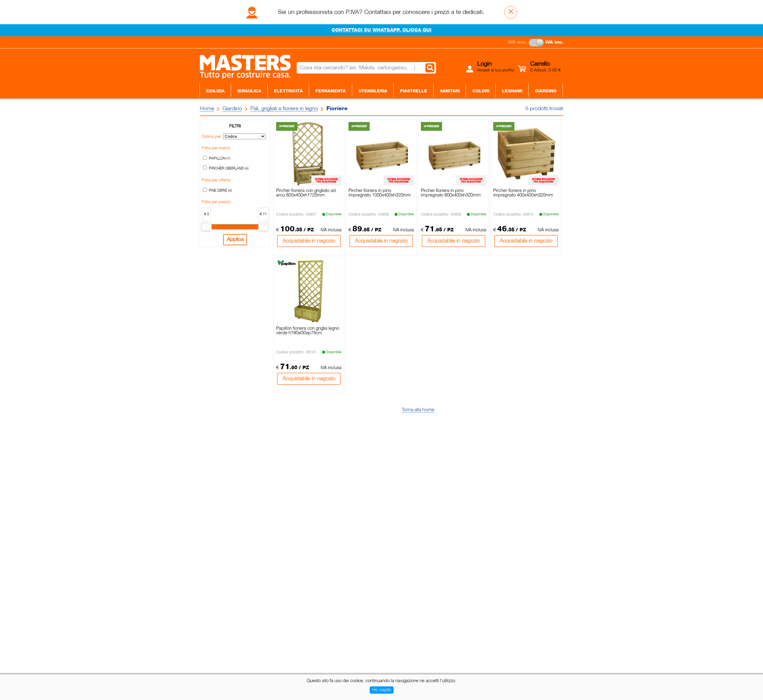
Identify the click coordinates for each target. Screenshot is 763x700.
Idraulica (249, 91)
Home (207, 109)
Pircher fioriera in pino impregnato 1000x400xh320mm (380, 193)
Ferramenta (331, 91)
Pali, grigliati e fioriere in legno (284, 109)
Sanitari (450, 91)
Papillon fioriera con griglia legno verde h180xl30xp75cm (308, 331)
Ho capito (382, 690)
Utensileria (373, 91)
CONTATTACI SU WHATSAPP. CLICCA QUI (381, 30)
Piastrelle (414, 91)
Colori (481, 91)
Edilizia (215, 91)
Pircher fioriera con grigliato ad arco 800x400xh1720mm (306, 193)
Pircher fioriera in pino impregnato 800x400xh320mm (451, 193)
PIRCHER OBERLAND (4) (229, 168)
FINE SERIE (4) (220, 191)
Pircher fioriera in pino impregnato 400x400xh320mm (523, 193)
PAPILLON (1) (220, 158)
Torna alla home (418, 410)
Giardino (546, 91)
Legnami (512, 91)
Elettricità (288, 91)
